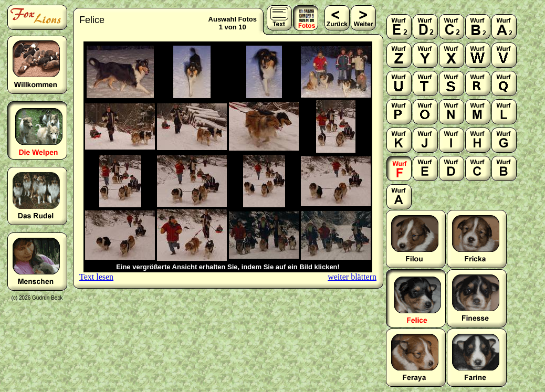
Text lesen (96, 277)
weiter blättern (352, 277)
